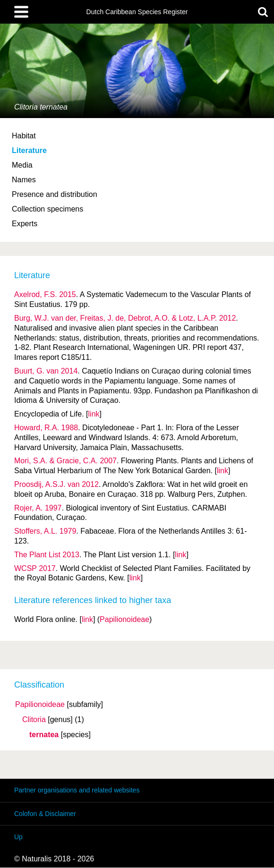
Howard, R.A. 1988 (46, 428)
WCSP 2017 (35, 568)
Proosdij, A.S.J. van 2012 (56, 484)
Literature (29, 150)
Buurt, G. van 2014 (46, 371)
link (94, 414)
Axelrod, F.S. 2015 (45, 294)
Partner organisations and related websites (77, 790)
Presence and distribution (55, 194)
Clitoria (34, 720)
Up (18, 837)
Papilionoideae (40, 705)
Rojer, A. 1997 (38, 508)
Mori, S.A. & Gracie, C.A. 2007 (65, 461)
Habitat (24, 136)
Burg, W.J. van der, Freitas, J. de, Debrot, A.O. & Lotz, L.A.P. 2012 (125, 318)
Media (22, 165)
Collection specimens (47, 209)
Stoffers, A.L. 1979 (45, 531)
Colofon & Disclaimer (45, 814)
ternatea (44, 735)
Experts (25, 224)
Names (24, 180)
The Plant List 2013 (47, 555)
